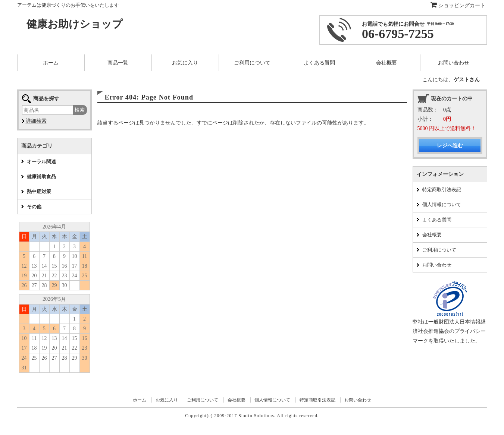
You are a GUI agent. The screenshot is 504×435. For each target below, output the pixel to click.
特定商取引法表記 (442, 190)
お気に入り (167, 400)
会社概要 (432, 235)
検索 (80, 110)
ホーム (140, 400)
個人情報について (442, 204)
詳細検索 (36, 121)
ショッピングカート (458, 5)
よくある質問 (437, 220)
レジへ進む (450, 146)
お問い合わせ (437, 265)
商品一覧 (118, 63)
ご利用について (439, 250)
